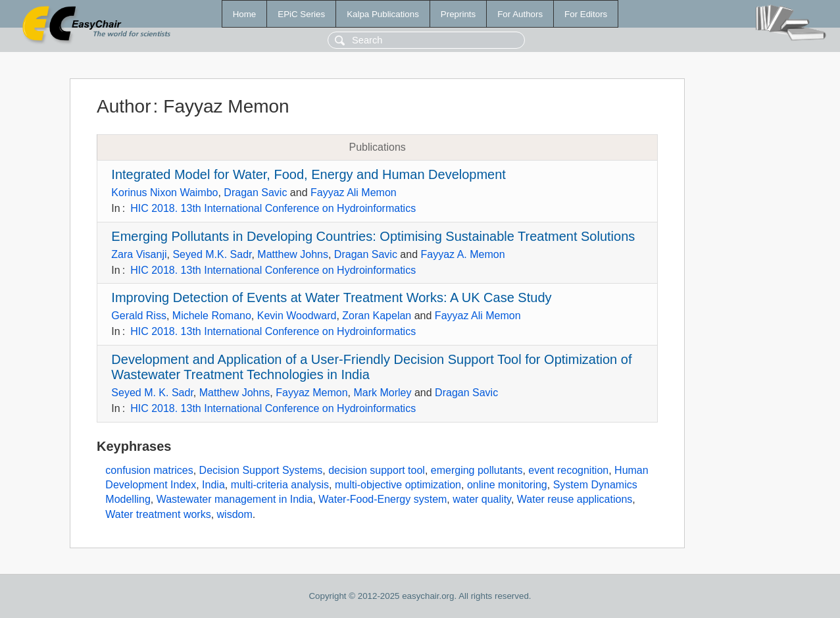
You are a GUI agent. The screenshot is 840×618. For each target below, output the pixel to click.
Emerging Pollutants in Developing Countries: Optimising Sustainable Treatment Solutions (373, 236)
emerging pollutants (477, 470)
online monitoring (507, 485)
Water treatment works (158, 514)
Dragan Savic (255, 193)
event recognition (568, 470)
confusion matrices (149, 470)
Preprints (458, 14)
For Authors (520, 14)
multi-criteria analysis (280, 485)
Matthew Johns (293, 254)
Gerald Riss (139, 316)
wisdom (235, 514)
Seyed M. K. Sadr (152, 393)
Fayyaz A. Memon (463, 254)
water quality (482, 499)
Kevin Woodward (297, 316)
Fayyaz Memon (311, 393)
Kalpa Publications (383, 14)
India (213, 485)
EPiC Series (301, 14)
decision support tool (377, 470)
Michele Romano (212, 316)
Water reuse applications (575, 499)
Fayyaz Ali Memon (354, 193)
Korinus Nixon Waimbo (164, 193)
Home (245, 14)
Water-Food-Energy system (383, 499)
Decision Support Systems (261, 470)
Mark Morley (383, 393)
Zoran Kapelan (377, 316)
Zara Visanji (139, 254)
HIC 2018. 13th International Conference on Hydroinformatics (273, 208)
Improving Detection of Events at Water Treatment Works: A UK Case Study (331, 297)
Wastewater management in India (235, 499)
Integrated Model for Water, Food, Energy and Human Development (309, 174)
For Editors (586, 14)
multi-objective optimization (398, 485)
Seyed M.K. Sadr (212, 254)
